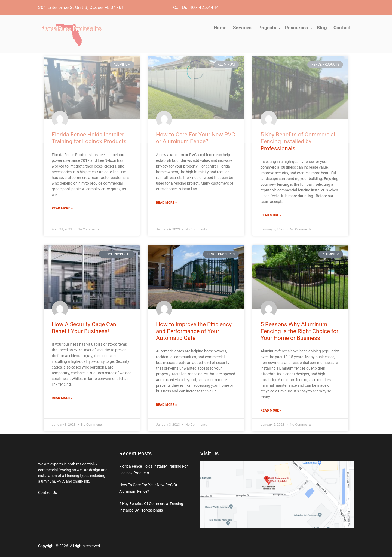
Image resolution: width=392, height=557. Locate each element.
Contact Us (48, 492)
